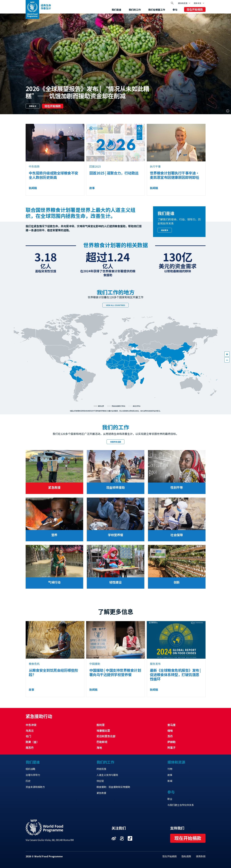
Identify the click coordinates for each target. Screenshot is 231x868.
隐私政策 (186, 856)
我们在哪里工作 (157, 10)
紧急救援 (101, 793)
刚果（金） (32, 742)
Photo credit (228, 111)
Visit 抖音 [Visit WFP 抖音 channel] (130, 838)
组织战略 (30, 769)
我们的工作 (135, 10)
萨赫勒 (171, 742)
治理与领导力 (33, 775)
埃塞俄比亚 (103, 730)
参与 (175, 10)
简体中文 (197, 3)
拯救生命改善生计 (46, 7)
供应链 (100, 781)
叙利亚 (101, 725)
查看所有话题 (116, 442)
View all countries (116, 305)
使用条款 (201, 856)
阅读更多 (165, 230)
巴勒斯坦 (102, 742)
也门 (28, 736)
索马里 (171, 725)
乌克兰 (30, 730)
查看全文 (33, 106)
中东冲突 (31, 725)
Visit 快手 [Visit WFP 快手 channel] (122, 838)
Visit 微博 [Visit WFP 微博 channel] (114, 838)
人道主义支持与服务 (107, 775)
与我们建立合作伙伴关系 (181, 805)
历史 (28, 781)
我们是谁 (116, 10)
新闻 (170, 781)
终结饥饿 (101, 769)
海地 (99, 747)
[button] (227, 354)
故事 (170, 775)
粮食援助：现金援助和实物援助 (113, 787)
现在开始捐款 (195, 9)
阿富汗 (171, 747)
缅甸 (170, 730)
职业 (170, 799)
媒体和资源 (183, 3)
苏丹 (170, 736)
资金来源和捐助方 (35, 787)
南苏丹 (30, 747)
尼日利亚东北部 (106, 736)
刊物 (170, 769)
